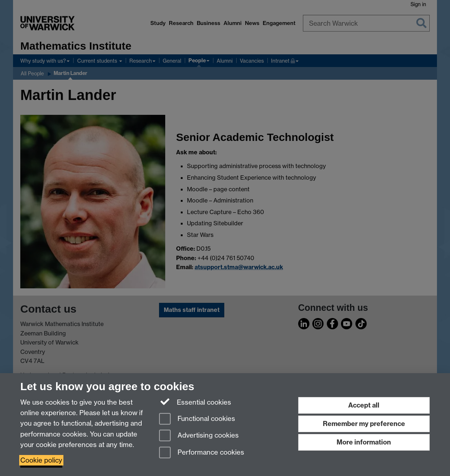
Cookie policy (41, 460)
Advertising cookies (199, 436)
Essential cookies (195, 402)
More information (364, 442)
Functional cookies (197, 419)
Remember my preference (364, 424)
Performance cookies (202, 453)
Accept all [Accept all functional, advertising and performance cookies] (364, 405)
